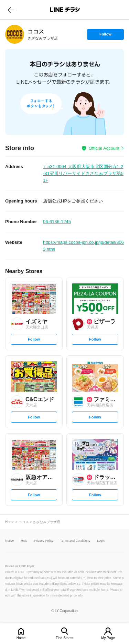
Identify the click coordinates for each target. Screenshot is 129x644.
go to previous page (11, 10)
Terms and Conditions (75, 541)
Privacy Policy (44, 541)
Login (101, 541)
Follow (105, 36)
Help (24, 541)
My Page (108, 638)
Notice (10, 541)
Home (21, 638)
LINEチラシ (65, 10)
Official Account (104, 148)
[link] (15, 34)
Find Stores (64, 638)
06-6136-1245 (57, 222)
